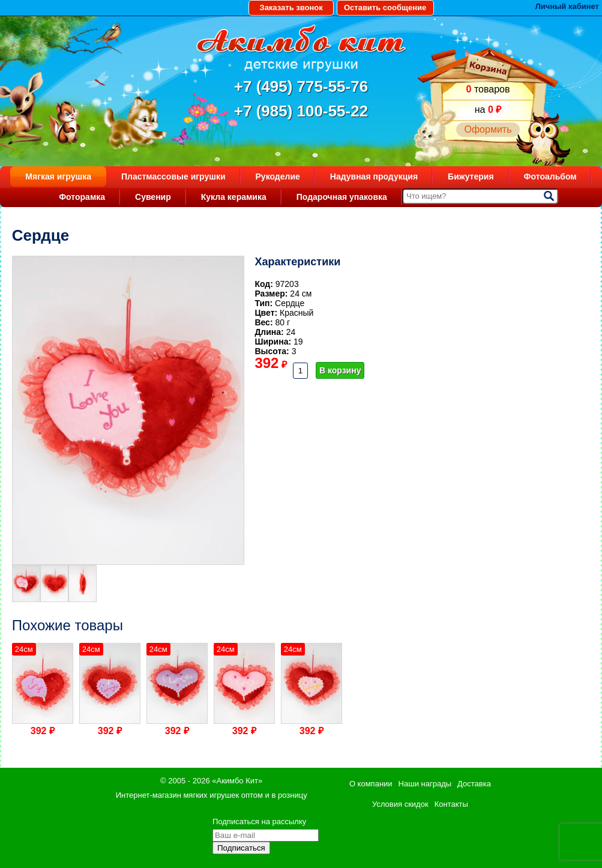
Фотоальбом (550, 176)
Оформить (488, 129)
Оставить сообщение (385, 8)
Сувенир (153, 197)
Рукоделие (278, 176)
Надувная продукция (374, 176)
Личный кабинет (567, 6)
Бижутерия (471, 176)
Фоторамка (82, 197)
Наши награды (425, 784)
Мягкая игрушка (58, 176)
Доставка (474, 784)
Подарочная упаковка (342, 197)
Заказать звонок (291, 8)
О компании (371, 784)
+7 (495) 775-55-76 (301, 86)
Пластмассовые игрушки (173, 176)
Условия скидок (400, 804)
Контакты (451, 804)
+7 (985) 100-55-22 (301, 111)
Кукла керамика (234, 197)
